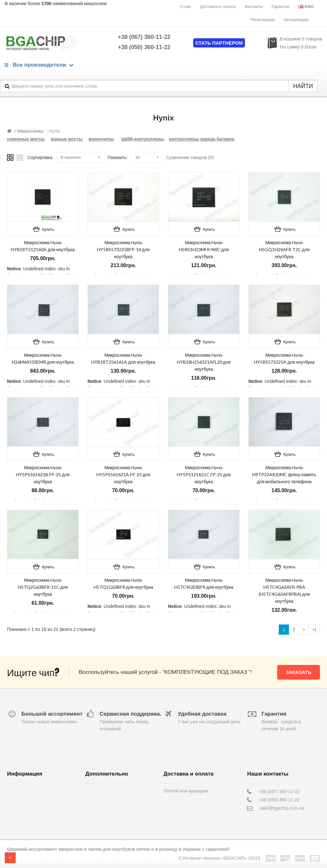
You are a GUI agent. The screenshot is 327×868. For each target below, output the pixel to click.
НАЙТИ (303, 86)
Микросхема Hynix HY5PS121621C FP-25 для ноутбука (204, 474)
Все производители (39, 65)
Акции (91, 808)
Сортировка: (40, 157)
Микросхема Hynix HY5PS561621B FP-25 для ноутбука (43, 474)
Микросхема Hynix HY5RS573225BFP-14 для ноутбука (123, 249)
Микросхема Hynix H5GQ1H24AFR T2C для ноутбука (284, 249)
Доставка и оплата (218, 7)
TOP (10, 858)
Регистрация (262, 20)
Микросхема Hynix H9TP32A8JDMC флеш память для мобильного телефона (284, 474)
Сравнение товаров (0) (190, 157)
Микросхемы (30, 131)
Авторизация (296, 20)
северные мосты (26, 139)
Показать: (118, 157)
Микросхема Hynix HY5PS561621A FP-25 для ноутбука (123, 474)
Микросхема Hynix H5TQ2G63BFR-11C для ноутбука (43, 587)
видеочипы (101, 139)
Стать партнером (219, 43)
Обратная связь (102, 791)
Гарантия (281, 7)
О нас (186, 7)
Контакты (254, 7)
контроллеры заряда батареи (202, 139)
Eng (306, 7)
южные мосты (67, 139)
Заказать (299, 672)
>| (314, 630)
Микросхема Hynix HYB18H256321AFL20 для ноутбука (204, 362)
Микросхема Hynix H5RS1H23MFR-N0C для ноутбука (204, 249)
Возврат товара (101, 800)
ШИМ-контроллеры (143, 139)
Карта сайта (98, 816)
